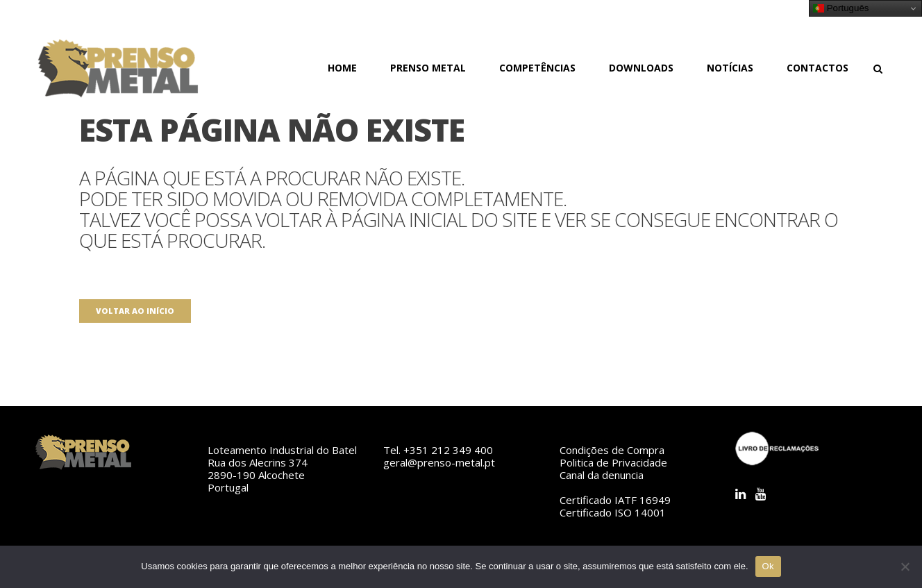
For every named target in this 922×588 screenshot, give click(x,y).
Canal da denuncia (602, 475)
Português (841, 8)
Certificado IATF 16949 (615, 500)
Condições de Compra (612, 450)
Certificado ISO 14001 (613, 512)
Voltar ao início (135, 311)
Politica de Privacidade (613, 462)
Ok (768, 566)
